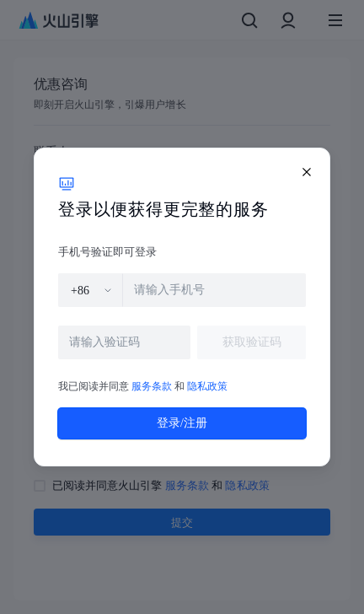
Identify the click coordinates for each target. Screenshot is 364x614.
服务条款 (152, 386)
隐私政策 (207, 386)
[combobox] (91, 290)
